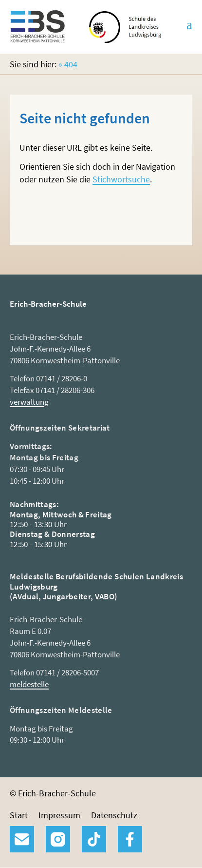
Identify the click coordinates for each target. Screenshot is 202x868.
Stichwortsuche (121, 179)
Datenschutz (114, 815)
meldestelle (29, 684)
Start (19, 815)
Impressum (59, 815)
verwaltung (29, 402)
